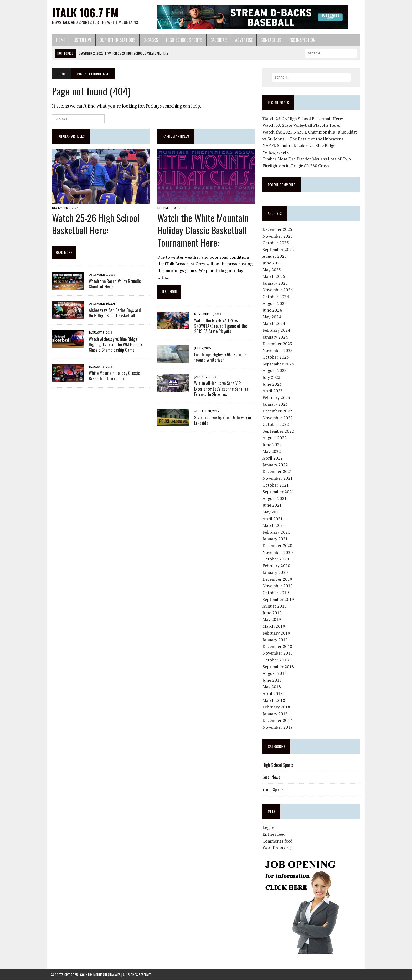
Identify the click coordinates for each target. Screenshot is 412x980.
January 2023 (275, 404)
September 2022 (279, 431)
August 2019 (275, 606)
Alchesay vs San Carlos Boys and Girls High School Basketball (118, 313)
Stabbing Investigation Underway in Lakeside (222, 420)
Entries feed (274, 834)
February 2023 (277, 397)
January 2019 (275, 640)
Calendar (218, 40)
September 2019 (279, 599)
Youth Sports (273, 789)
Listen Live (81, 40)
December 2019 (278, 579)
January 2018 (275, 714)
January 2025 (275, 283)
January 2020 (275, 573)
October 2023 (276, 357)
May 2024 (272, 317)
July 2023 (272, 377)
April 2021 (273, 519)
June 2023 (272, 384)
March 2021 (274, 525)
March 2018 (274, 700)
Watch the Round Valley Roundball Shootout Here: (115, 284)
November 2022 (278, 418)
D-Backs (150, 40)
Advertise (243, 40)
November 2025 (278, 236)
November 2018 (278, 653)
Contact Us (270, 40)
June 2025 (272, 263)
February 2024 (277, 330)
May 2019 (272, 620)
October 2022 (276, 424)
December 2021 (278, 472)
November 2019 (278, 586)
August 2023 (275, 371)
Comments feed (278, 841)
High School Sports (183, 40)
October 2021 (276, 485)
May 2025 (272, 270)
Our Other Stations (116, 40)
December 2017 (278, 721)
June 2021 (272, 505)
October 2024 (276, 297)
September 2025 (279, 249)
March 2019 (274, 626)
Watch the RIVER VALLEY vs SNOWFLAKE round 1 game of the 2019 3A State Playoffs (220, 326)
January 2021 (275, 539)
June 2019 (272, 613)
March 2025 (274, 276)
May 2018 (272, 687)
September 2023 (279, 364)
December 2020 (278, 545)
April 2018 (273, 693)
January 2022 (275, 465)
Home (60, 40)
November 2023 (278, 350)
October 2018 (276, 660)
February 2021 (277, 532)
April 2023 (273, 391)
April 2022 (273, 458)
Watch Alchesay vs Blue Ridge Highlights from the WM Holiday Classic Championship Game (114, 345)
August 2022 (275, 438)
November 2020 (278, 552)
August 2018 (275, 673)
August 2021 (275, 498)
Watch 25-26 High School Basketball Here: (95, 224)
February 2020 (277, 566)
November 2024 (278, 290)
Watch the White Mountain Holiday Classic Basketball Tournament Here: (202, 230)
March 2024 (274, 324)
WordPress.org (277, 848)
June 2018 (272, 680)
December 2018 (278, 646)
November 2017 (278, 727)
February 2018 (277, 707)
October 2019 (276, 593)
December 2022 (278, 411)
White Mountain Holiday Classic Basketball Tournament (113, 376)
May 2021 (272, 512)
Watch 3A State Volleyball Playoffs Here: (302, 125)
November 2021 (278, 478)
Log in (269, 828)
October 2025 (276, 243)
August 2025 (275, 256)
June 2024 (272, 310)
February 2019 (277, 633)
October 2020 (276, 559)
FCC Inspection (301, 40)
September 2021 (279, 492)
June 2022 (272, 445)
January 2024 (275, 337)
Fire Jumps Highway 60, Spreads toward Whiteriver (220, 357)
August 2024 (275, 303)
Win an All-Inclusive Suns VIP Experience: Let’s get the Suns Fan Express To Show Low (221, 389)
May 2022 (272, 451)
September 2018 (279, 667)
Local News (272, 777)
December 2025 (278, 229)
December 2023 (278, 344)
